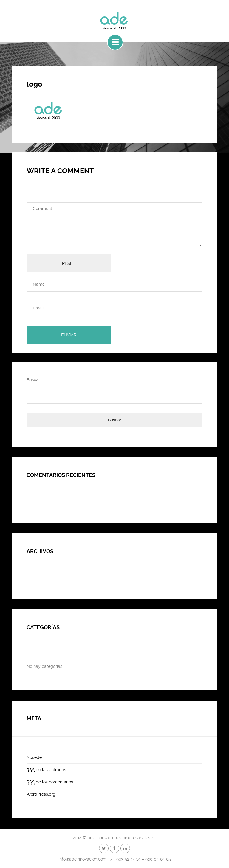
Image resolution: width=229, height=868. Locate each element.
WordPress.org (41, 794)
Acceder (35, 757)
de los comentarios (50, 782)
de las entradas (46, 770)
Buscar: (34, 380)
